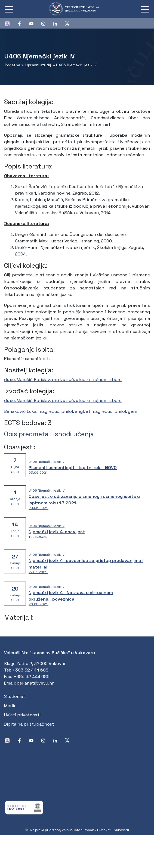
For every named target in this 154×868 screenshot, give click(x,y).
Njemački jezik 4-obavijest (57, 532)
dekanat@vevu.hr (35, 683)
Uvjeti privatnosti (22, 715)
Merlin (10, 706)
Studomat (15, 696)
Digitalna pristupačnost (29, 724)
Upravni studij (38, 65)
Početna (13, 65)
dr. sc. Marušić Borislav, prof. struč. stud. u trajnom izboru (63, 380)
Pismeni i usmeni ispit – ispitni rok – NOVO (73, 468)
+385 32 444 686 (31, 677)
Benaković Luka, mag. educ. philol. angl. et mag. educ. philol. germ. (72, 411)
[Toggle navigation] (9, 9)
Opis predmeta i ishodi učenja (49, 434)
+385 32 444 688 (30, 670)
